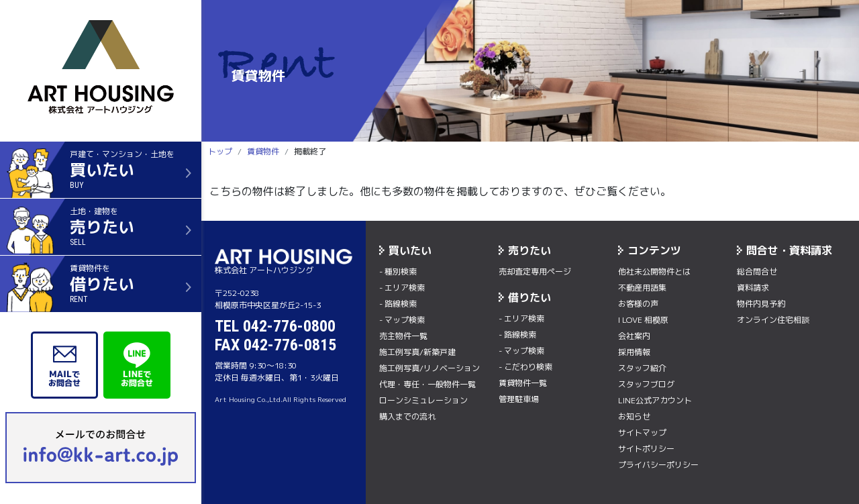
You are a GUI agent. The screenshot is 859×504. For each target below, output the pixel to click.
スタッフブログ (646, 384)
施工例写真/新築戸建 (417, 352)
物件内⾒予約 (761, 304)
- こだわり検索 (525, 367)
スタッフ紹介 (642, 368)
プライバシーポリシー (658, 465)
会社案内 (634, 336)
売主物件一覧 (403, 336)
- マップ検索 (402, 320)
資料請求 (753, 288)
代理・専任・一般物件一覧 (427, 384)
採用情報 (634, 352)
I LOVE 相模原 (643, 320)
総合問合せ (757, 271)
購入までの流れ (407, 416)
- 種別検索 (398, 271)
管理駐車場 (519, 399)
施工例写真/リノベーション (429, 368)
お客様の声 (638, 304)
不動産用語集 (642, 288)
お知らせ (634, 416)
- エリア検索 (402, 288)
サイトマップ (642, 433)
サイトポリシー (646, 449)
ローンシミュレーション (423, 400)
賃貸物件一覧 (523, 383)
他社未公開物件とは (654, 271)
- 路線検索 (398, 304)
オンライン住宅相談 (773, 320)
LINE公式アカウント (655, 400)
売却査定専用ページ (535, 271)
